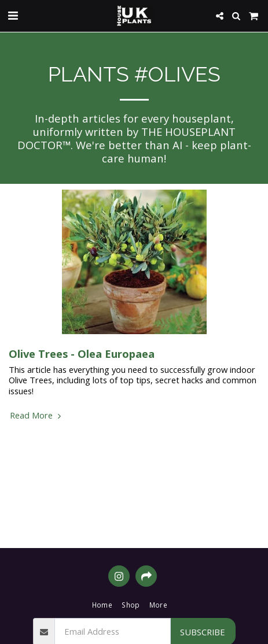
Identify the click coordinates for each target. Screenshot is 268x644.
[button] (13, 15)
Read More (37, 415)
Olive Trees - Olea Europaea (82, 354)
